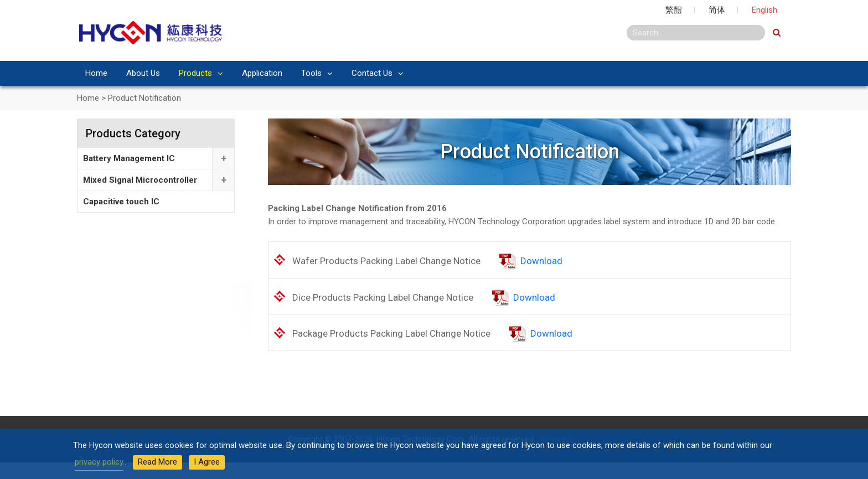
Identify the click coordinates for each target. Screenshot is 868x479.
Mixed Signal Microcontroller (140, 180)
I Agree (207, 462)
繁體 (674, 10)
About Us (143, 73)
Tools (311, 73)
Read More (157, 462)
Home (96, 73)
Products (195, 73)
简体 (717, 10)
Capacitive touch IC (121, 202)
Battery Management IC (129, 158)
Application (262, 73)
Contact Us (372, 73)
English (764, 10)
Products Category (133, 133)
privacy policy (99, 462)
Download (541, 261)
